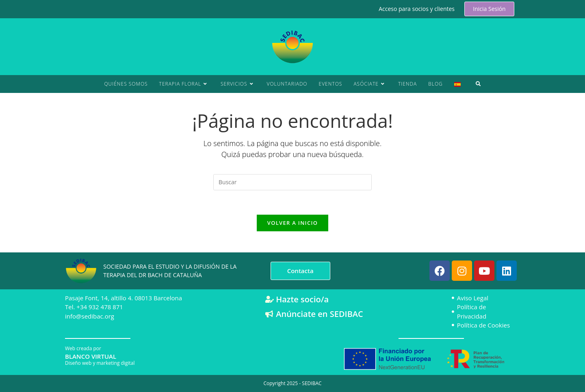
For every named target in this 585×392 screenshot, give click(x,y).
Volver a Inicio (292, 223)
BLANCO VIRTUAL (91, 356)
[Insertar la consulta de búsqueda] (292, 182)
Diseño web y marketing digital (100, 363)
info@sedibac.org (90, 316)
